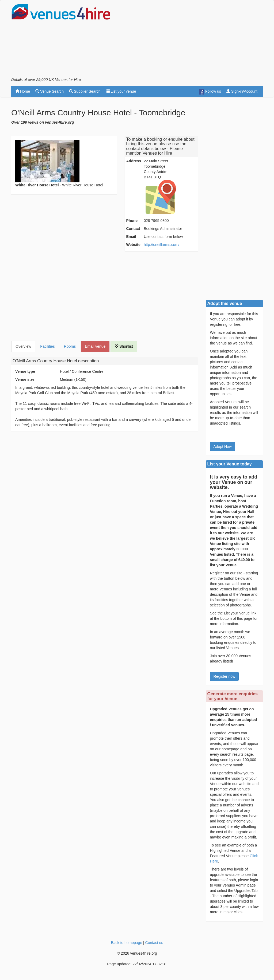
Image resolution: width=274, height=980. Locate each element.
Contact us (154, 943)
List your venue (121, 91)
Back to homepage (126, 943)
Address (134, 161)
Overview (23, 346)
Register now (224, 676)
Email (131, 237)
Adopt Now (223, 446)
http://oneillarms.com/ (161, 245)
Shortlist (124, 346)
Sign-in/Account (242, 91)
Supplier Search (85, 91)
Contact (133, 229)
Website (133, 245)
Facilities (47, 346)
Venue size (25, 379)
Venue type (25, 371)
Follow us (210, 92)
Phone (132, 221)
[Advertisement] (200, 40)
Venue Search (50, 91)
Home (23, 91)
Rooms (70, 346)
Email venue (95, 346)
